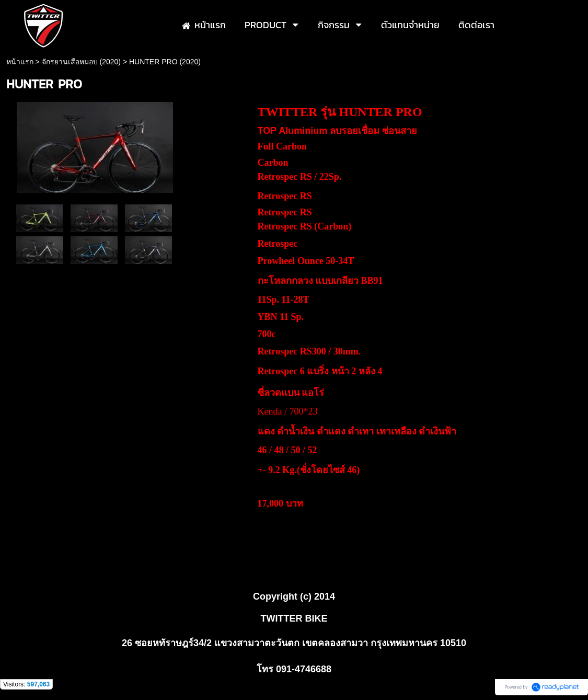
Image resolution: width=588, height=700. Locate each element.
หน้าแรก (20, 62)
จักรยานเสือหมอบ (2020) (81, 62)
